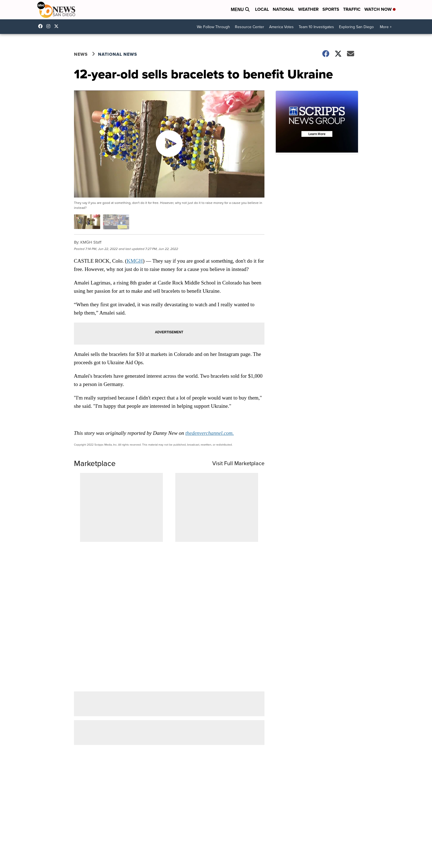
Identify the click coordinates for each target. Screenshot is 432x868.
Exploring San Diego (356, 27)
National (283, 9)
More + (386, 27)
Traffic (352, 9)
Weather (308, 9)
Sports (331, 9)
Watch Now (380, 9)
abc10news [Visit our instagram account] (50, 26)
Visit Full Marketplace (238, 463)
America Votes (281, 27)
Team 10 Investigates (316, 27)
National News (118, 54)
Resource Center (250, 27)
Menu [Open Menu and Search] (240, 10)
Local (262, 9)
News (81, 54)
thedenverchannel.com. (210, 433)
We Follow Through (213, 27)
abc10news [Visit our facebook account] (42, 26)
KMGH (135, 261)
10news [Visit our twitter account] (58, 26)
